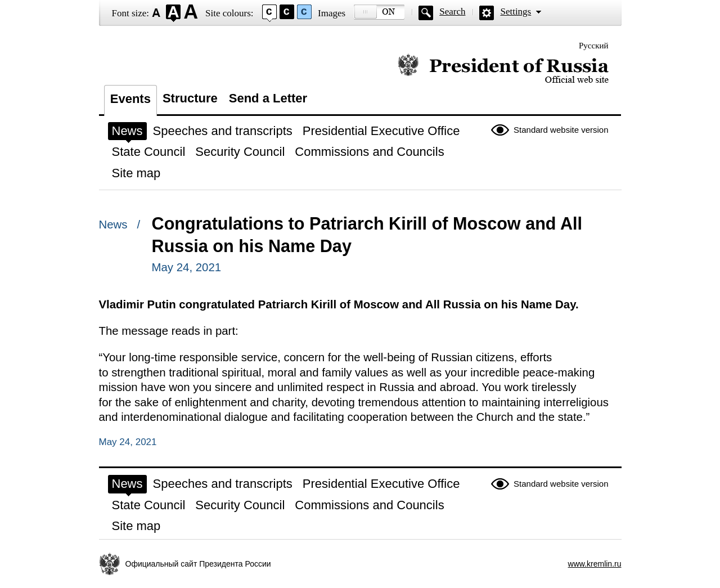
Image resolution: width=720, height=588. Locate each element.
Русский (594, 46)
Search (452, 12)
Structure (190, 98)
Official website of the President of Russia (503, 69)
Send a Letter (268, 98)
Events (130, 99)
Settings (516, 12)
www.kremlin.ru (595, 564)
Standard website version (561, 130)
